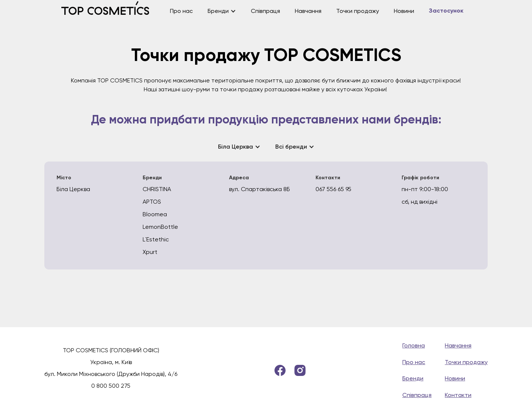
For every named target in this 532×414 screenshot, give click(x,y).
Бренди (413, 378)
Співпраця (265, 11)
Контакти (458, 395)
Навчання (308, 11)
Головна (414, 345)
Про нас (181, 11)
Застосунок (446, 11)
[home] (112, 11)
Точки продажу (358, 11)
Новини (404, 11)
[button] (222, 11)
